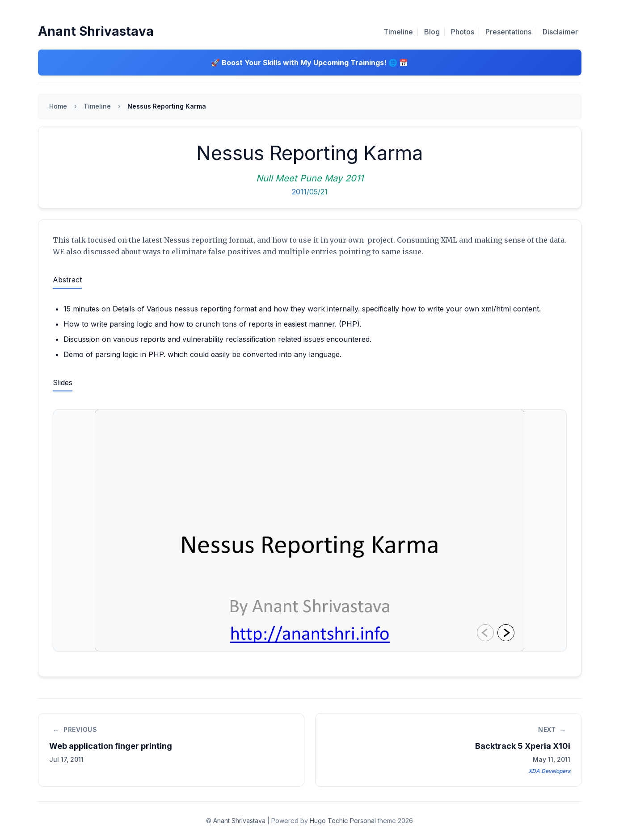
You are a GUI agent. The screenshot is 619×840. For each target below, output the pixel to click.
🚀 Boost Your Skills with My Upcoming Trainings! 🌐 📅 (309, 63)
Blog (432, 32)
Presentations (508, 32)
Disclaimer (560, 32)
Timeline (398, 32)
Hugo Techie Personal (343, 821)
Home (58, 106)
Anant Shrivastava (96, 31)
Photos (463, 32)
